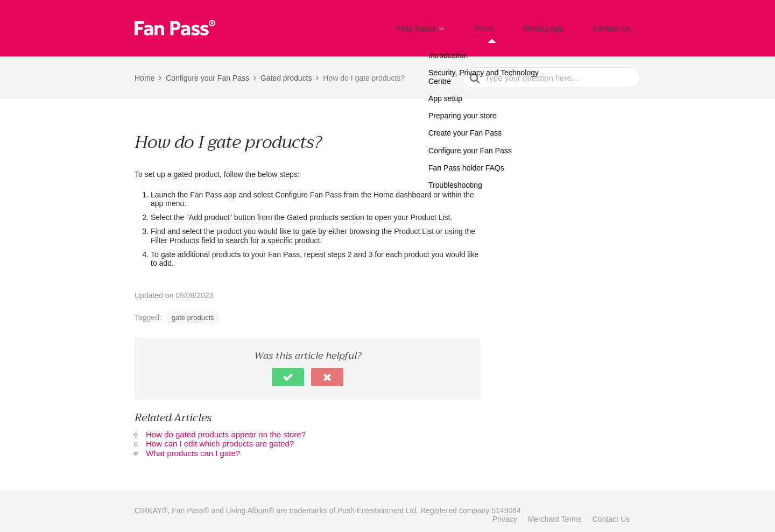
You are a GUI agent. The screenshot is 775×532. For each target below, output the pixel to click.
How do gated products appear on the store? (226, 427)
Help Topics (451, 24)
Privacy (505, 512)
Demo (508, 24)
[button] (288, 370)
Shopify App (558, 24)
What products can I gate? (193, 445)
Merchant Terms (555, 512)
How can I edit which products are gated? (220, 436)
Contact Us (616, 24)
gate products (193, 310)
